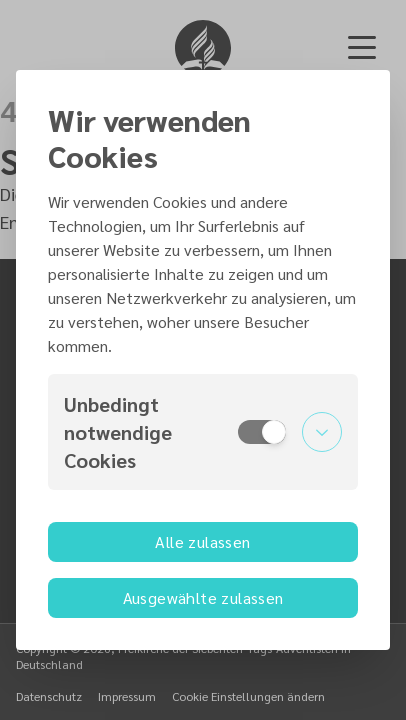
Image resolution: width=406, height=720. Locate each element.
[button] (203, 432)
